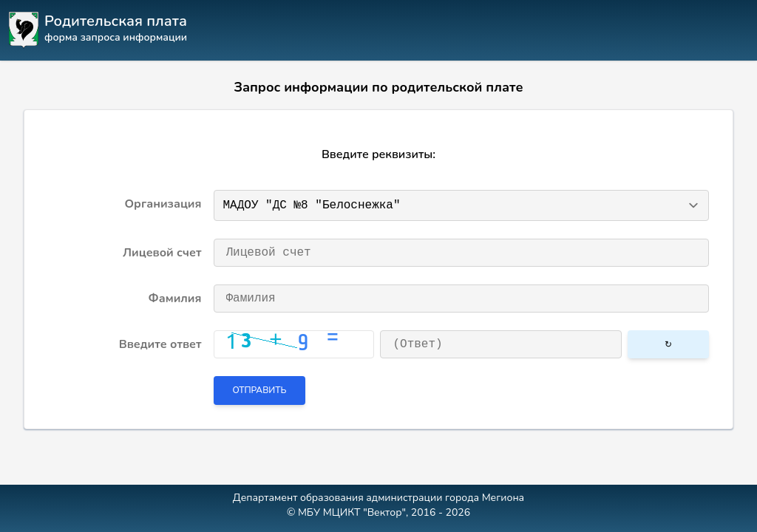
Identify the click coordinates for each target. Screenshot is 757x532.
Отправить (260, 390)
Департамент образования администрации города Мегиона (378, 498)
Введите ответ (160, 344)
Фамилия (175, 299)
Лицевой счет (162, 253)
